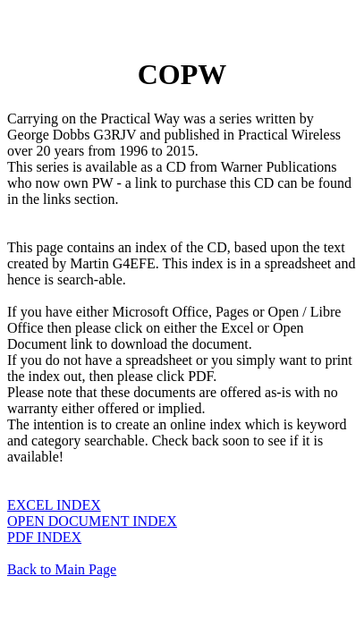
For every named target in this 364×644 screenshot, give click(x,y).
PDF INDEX (44, 537)
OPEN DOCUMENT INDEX (92, 521)
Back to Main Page (62, 569)
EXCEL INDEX (54, 505)
